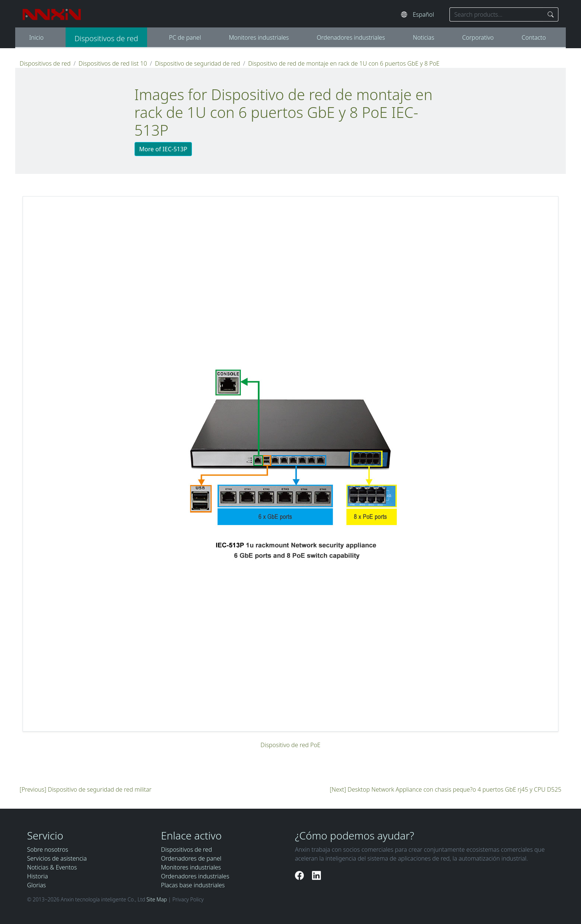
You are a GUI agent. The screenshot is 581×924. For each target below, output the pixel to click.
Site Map (157, 899)
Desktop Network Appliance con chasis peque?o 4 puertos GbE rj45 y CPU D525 (454, 789)
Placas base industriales (193, 885)
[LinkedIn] (316, 875)
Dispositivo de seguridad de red (197, 63)
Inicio (36, 37)
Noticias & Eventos (52, 867)
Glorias (36, 885)
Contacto (534, 37)
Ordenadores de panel (191, 858)
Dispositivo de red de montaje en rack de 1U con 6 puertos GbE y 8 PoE (344, 63)
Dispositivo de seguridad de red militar (100, 789)
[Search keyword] (497, 14)
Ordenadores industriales (351, 37)
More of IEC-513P (163, 149)
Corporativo (478, 37)
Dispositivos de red (106, 38)
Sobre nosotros (48, 849)
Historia (37, 876)
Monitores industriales (259, 37)
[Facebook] (301, 875)
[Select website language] (427, 14)
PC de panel (185, 37)
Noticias (424, 37)
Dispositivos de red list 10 (113, 63)
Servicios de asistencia (57, 858)
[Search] (551, 14)
